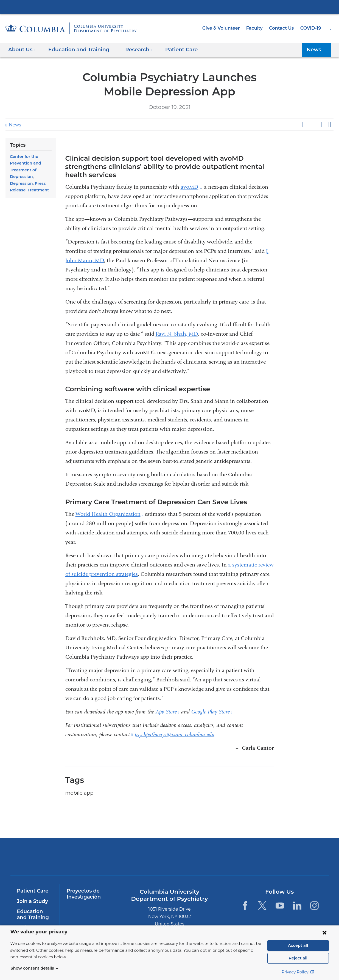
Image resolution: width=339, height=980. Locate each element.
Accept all (298, 945)
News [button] (317, 49)
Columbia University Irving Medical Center (170, 7)
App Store (168, 703)
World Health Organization (109, 506)
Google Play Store (212, 703)
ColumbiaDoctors (288, 849)
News (14, 125)
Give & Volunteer (225, 28)
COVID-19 (311, 28)
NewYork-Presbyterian (130, 852)
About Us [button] (22, 49)
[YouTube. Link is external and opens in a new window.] (280, 897)
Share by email (330, 124)
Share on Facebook (303, 124)
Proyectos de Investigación (82, 886)
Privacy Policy (298, 972)
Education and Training (34, 906)
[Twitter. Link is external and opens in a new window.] (262, 897)
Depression (21, 183)
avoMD (191, 179)
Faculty (257, 28)
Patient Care (172, 49)
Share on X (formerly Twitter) (312, 124)
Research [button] (133, 49)
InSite (24, 919)
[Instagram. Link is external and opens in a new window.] (315, 897)
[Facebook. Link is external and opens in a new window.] (245, 897)
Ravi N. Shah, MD (177, 326)
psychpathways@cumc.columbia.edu (175, 726)
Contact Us (282, 28)
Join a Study (32, 893)
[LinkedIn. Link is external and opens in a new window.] (297, 897)
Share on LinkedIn (321, 124)
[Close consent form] (324, 932)
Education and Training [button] (77, 49)
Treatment (36, 190)
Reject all (298, 958)
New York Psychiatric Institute (209, 850)
